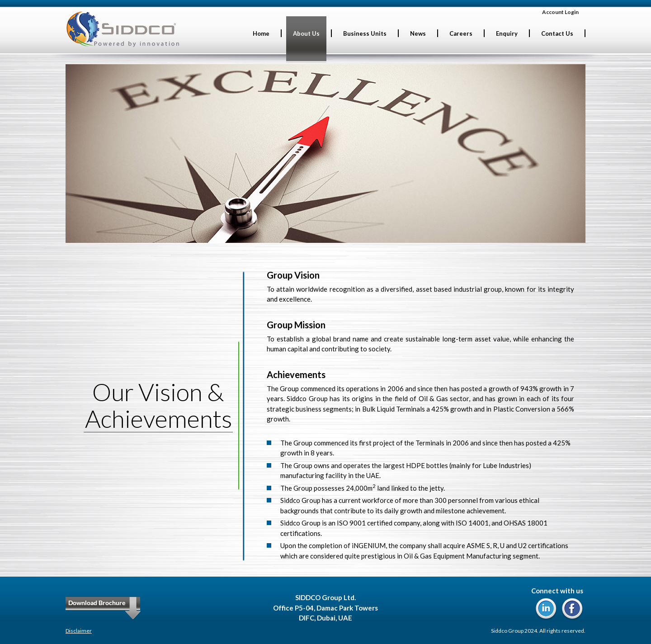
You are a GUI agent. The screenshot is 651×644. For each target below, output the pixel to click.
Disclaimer (79, 631)
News (418, 33)
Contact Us (557, 33)
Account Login (560, 12)
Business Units (365, 33)
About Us (306, 33)
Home (261, 33)
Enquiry (507, 33)
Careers (461, 33)
